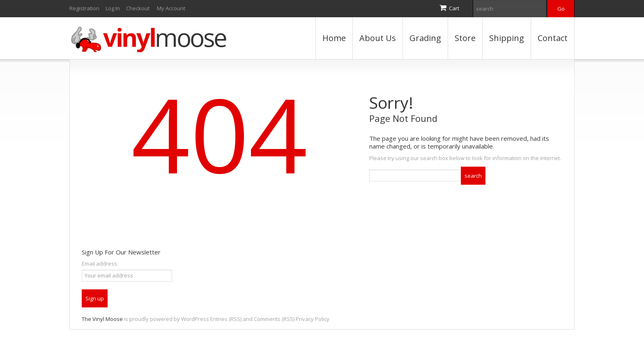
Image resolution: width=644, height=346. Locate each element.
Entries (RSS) (226, 319)
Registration (84, 8)
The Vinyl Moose (102, 319)
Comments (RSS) (274, 319)
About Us (378, 38)
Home (334, 38)
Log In (113, 8)
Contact (553, 38)
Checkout (138, 8)
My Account (171, 8)
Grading (425, 38)
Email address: (100, 264)
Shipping (507, 38)
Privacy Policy (313, 319)
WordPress (195, 319)
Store (465, 38)
